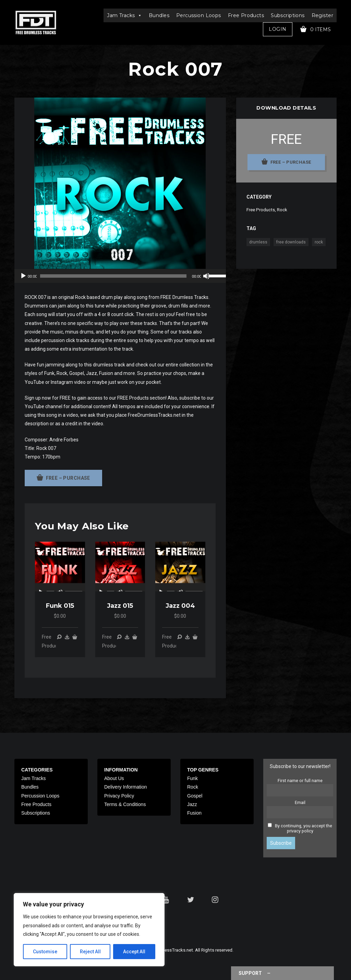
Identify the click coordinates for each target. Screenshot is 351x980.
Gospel (195, 796)
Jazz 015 (120, 606)
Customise (45, 952)
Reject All (90, 952)
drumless (258, 242)
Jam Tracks (124, 15)
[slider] (113, 276)
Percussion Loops (199, 15)
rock (319, 242)
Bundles (159, 15)
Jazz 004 (180, 606)
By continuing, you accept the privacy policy (304, 828)
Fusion (194, 813)
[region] (89, 930)
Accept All (134, 952)
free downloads (291, 242)
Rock (282, 210)
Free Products (246, 15)
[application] (120, 276)
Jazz (192, 804)
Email (300, 802)
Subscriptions (288, 15)
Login (277, 29)
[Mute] (206, 276)
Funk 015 (60, 606)
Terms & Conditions (125, 804)
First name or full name (300, 781)
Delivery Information (126, 787)
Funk (192, 778)
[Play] (23, 276)
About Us (114, 778)
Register (322, 15)
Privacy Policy (119, 796)
